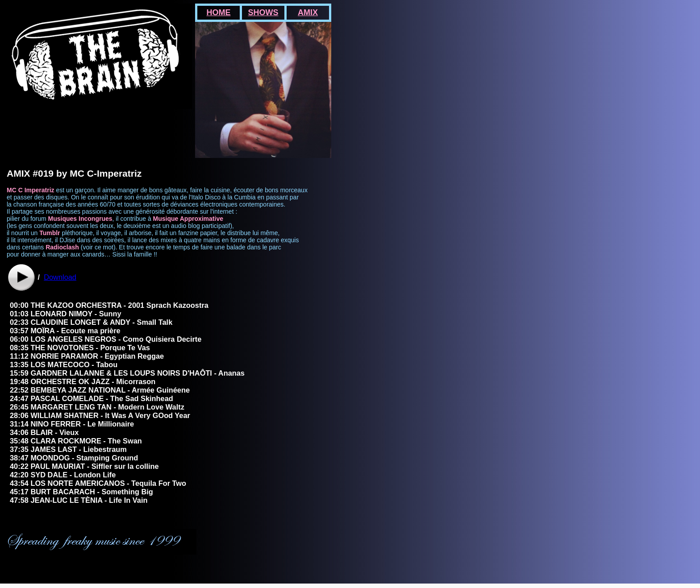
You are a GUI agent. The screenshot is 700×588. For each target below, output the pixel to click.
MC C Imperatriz (31, 190)
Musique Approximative (188, 219)
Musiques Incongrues (80, 219)
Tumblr (50, 233)
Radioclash (62, 247)
